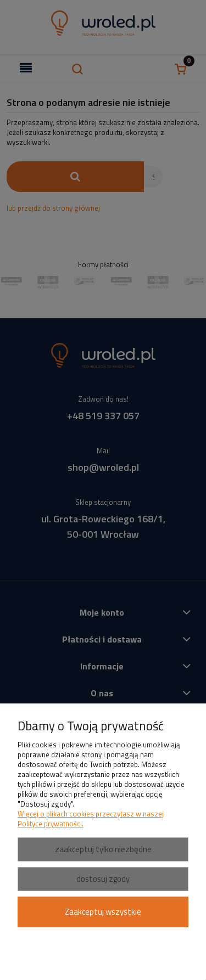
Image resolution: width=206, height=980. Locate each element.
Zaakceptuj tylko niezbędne (103, 849)
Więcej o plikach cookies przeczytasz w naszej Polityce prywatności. (91, 819)
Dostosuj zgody (103, 879)
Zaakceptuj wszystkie (103, 912)
